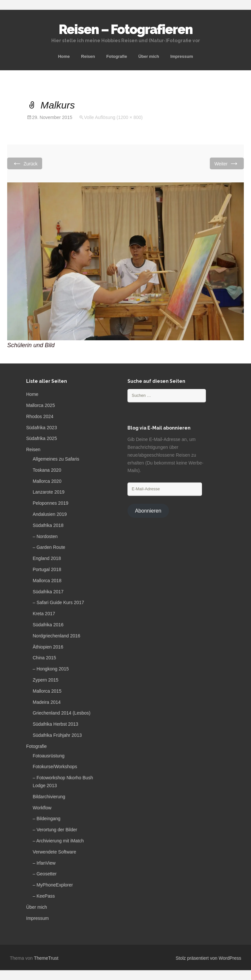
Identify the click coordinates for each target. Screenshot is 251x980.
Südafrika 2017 (48, 592)
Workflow (42, 808)
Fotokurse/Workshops (55, 767)
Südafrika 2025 (42, 438)
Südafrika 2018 (48, 525)
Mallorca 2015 (47, 691)
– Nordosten (45, 536)
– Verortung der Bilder (55, 830)
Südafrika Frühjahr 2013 (57, 735)
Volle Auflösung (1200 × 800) (113, 117)
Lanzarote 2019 (49, 492)
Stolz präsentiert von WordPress (209, 958)
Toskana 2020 (47, 470)
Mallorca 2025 (41, 405)
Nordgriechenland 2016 (57, 636)
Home (64, 56)
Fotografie (117, 56)
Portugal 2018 (47, 569)
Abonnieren (148, 511)
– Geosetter (45, 874)
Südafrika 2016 (48, 625)
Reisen (88, 56)
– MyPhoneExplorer (53, 885)
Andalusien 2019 (50, 514)
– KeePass (44, 896)
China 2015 (44, 658)
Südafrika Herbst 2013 (55, 724)
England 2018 (47, 558)
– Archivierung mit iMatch (58, 841)
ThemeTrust (46, 958)
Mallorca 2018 (47, 581)
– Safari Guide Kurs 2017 (58, 602)
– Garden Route (49, 547)
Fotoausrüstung (49, 756)
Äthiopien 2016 (48, 647)
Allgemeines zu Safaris (56, 459)
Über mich (149, 56)
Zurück (25, 163)
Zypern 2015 (46, 680)
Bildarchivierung (49, 797)
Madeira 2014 (47, 702)
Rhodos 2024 (40, 416)
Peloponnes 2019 (50, 503)
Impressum (182, 56)
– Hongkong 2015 (51, 669)
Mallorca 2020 (47, 481)
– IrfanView (44, 863)
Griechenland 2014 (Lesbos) (62, 713)
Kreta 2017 (44, 614)
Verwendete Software (54, 852)
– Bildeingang (47, 819)
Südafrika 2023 (42, 428)
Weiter (227, 163)
